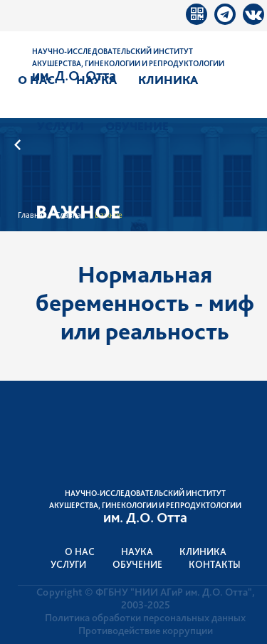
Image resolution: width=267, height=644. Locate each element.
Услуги (61, 126)
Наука (96, 80)
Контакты (215, 564)
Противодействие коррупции (146, 630)
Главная (32, 215)
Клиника (168, 80)
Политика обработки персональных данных (145, 618)
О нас (36, 80)
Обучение (137, 126)
